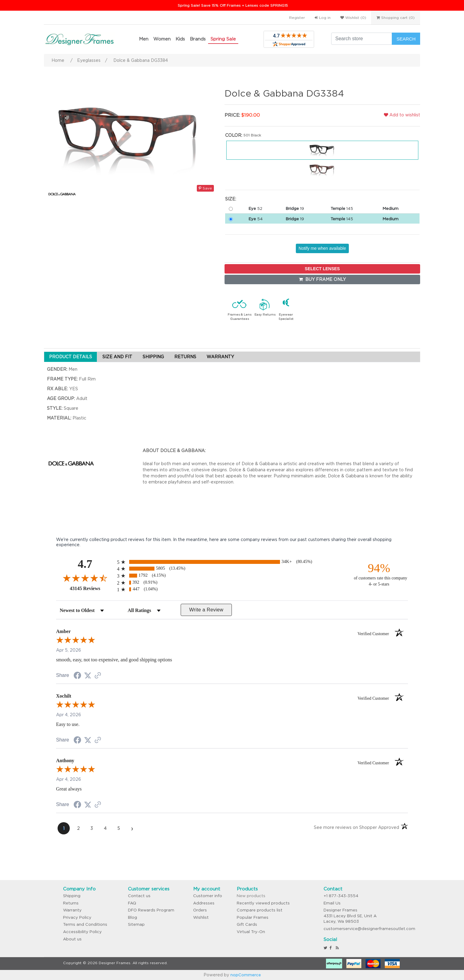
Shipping (72, 896)
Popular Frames (253, 917)
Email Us (332, 903)
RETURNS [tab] (185, 357)
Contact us (139, 896)
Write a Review (206, 610)
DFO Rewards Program (151, 910)
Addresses (204, 903)
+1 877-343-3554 (341, 896)
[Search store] (362, 39)
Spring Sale (223, 39)
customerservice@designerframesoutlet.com (369, 929)
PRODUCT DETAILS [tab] (71, 357)
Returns (71, 903)
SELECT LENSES (322, 269)
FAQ (132, 903)
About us (72, 939)
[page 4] (105, 828)
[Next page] (132, 828)
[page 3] (92, 828)
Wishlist (201, 917)
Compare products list (260, 910)
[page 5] (119, 828)
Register (297, 18)
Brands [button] (198, 39)
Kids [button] (180, 39)
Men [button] (144, 39)
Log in (323, 18)
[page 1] (64, 828)
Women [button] (162, 39)
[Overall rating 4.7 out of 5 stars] (85, 578)
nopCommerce (246, 975)
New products (251, 896)
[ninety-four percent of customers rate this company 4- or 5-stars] (379, 574)
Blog (133, 917)
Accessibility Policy (82, 932)
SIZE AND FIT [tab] (117, 357)
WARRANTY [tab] (220, 357)
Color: (234, 135)
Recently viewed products (263, 903)
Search (406, 39)
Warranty (72, 910)
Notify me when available (322, 248)
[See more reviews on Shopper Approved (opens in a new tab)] (98, 676)
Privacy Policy (77, 917)
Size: (231, 199)
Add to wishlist (402, 115)
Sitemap (136, 924)
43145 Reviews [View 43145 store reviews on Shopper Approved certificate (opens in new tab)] (92, 588)
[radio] (232, 562)
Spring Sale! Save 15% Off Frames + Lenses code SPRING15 (233, 5)
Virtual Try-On (251, 932)
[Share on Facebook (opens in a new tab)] (77, 676)
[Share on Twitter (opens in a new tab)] (88, 676)
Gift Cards (247, 924)
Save (205, 188)
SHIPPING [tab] (153, 357)
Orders (200, 910)
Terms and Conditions (85, 924)
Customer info (208, 896)
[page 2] (78, 828)
